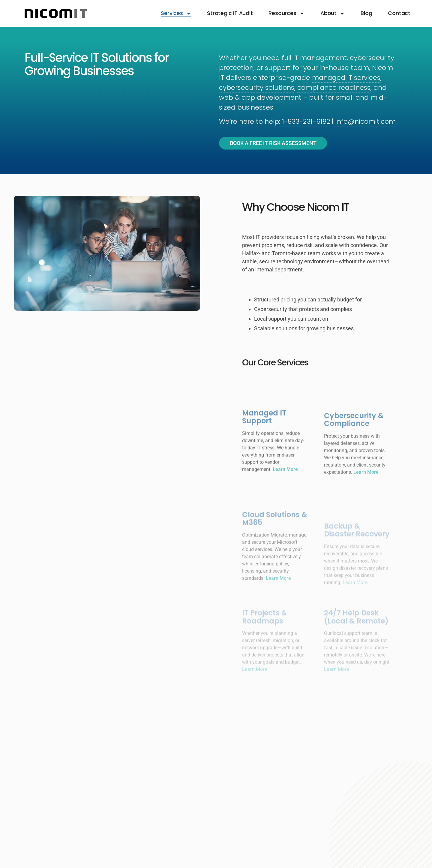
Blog (366, 13)
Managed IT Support (264, 439)
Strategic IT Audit (230, 13)
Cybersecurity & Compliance (354, 444)
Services (176, 14)
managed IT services (346, 78)
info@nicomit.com (366, 121)
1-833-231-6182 (306, 121)
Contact (399, 13)
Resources (286, 14)
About (333, 14)
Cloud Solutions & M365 (275, 545)
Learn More (285, 492)
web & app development (260, 97)
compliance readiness (334, 88)
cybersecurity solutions (257, 88)
